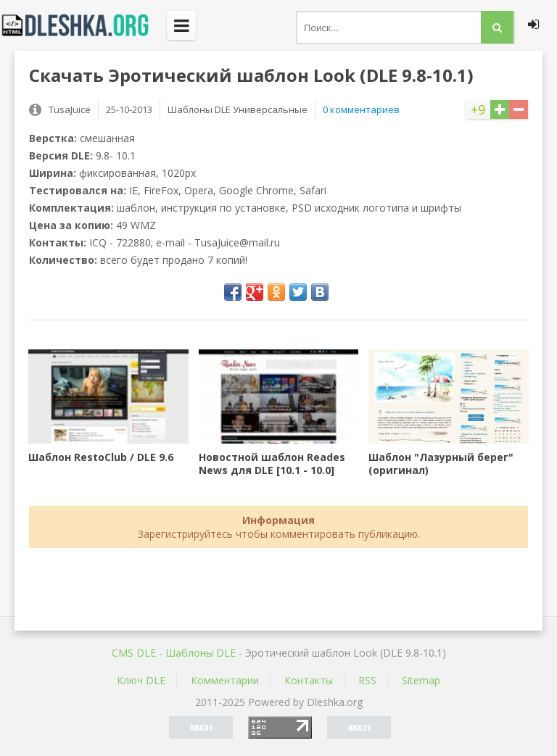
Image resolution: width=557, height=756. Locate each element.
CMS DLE (134, 653)
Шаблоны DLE (201, 653)
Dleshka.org (83, 25)
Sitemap (421, 680)
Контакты (309, 680)
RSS (367, 680)
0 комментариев (361, 109)
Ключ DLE (141, 680)
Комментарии (225, 680)
